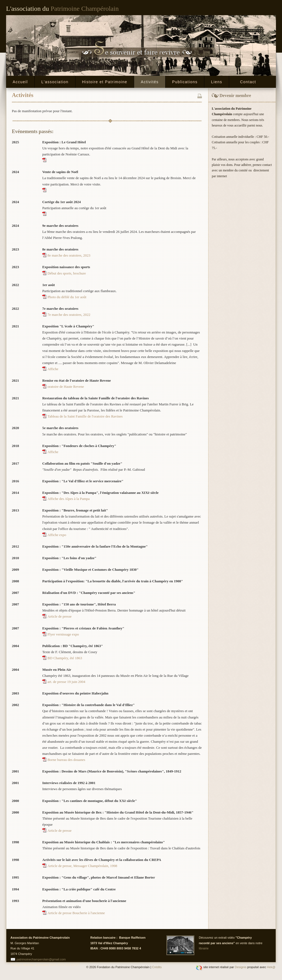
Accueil (20, 82)
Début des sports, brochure (67, 273)
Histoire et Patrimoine (105, 82)
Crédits (157, 967)
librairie (204, 948)
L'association (55, 82)
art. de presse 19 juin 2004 (66, 682)
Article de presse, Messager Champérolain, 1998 (82, 866)
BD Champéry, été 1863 (65, 658)
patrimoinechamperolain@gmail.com (41, 959)
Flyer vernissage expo (63, 634)
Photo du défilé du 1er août (67, 297)
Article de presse (59, 616)
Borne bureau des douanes (66, 760)
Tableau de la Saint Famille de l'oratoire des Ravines (85, 416)
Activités (150, 82)
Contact (248, 82)
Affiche (53, 369)
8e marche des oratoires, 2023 (69, 255)
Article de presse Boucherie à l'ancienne (76, 913)
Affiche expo (57, 535)
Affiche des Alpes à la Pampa (68, 499)
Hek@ (271, 967)
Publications (185, 82)
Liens (216, 82)
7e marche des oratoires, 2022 (69, 315)
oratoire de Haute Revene (66, 387)
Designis (240, 967)
